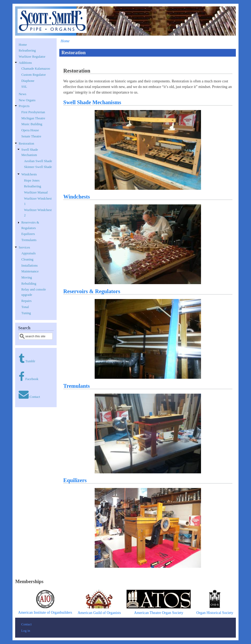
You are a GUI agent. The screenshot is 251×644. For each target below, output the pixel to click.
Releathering (27, 50)
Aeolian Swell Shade (38, 161)
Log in (26, 631)
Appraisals (28, 253)
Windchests (77, 197)
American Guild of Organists (99, 613)
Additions (25, 63)
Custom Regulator (34, 75)
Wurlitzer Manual (36, 192)
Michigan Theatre (33, 118)
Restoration (26, 144)
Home (65, 41)
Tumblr (30, 361)
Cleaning (27, 259)
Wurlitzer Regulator (32, 57)
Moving (27, 277)
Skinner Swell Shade (38, 167)
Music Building (32, 124)
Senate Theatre (31, 136)
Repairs (26, 301)
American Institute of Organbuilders (45, 613)
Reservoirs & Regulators (92, 291)
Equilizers (75, 480)
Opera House (30, 130)
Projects (24, 106)
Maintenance (30, 271)
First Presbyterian (33, 112)
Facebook (32, 379)
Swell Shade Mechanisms (92, 102)
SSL (24, 87)
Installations (30, 266)
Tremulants (77, 386)
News (22, 94)
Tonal (25, 307)
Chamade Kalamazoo (36, 69)
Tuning (26, 313)
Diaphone (28, 81)
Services (24, 247)
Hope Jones (32, 180)
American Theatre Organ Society (159, 613)
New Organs (27, 100)
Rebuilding (29, 284)
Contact (35, 397)
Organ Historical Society (215, 613)
